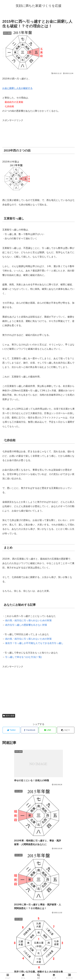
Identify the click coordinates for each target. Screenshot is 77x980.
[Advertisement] (26, 130)
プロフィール (38, 971)
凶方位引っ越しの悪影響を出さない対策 (26, 625)
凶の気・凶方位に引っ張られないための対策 (28, 620)
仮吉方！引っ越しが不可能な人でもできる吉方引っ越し (34, 643)
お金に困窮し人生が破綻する (17, 88)
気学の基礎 (9, 716)
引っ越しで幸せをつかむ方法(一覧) (23, 657)
